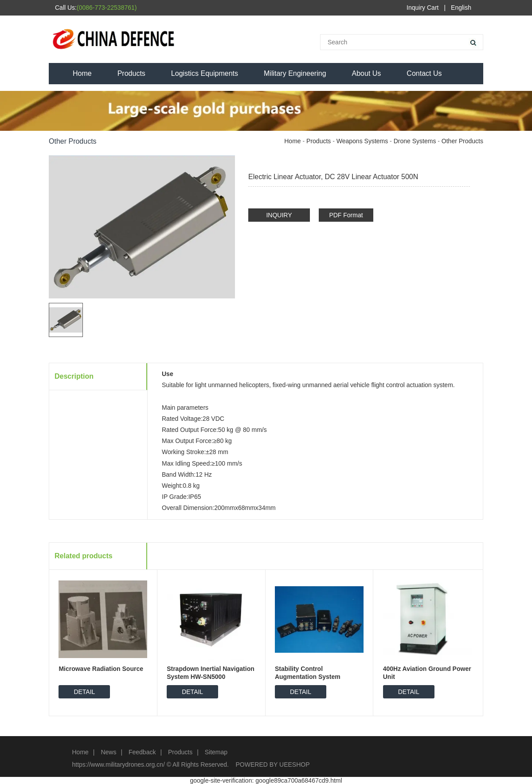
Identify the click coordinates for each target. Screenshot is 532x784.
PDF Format (346, 215)
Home (82, 73)
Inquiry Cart (422, 8)
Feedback (142, 752)
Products (131, 73)
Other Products (462, 141)
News (108, 752)
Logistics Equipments (205, 73)
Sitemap (216, 752)
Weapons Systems (362, 141)
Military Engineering (295, 73)
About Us (367, 73)
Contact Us (424, 73)
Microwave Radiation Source (101, 669)
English (461, 8)
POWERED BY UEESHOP (273, 764)
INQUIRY (279, 215)
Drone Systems (415, 141)
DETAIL (84, 692)
